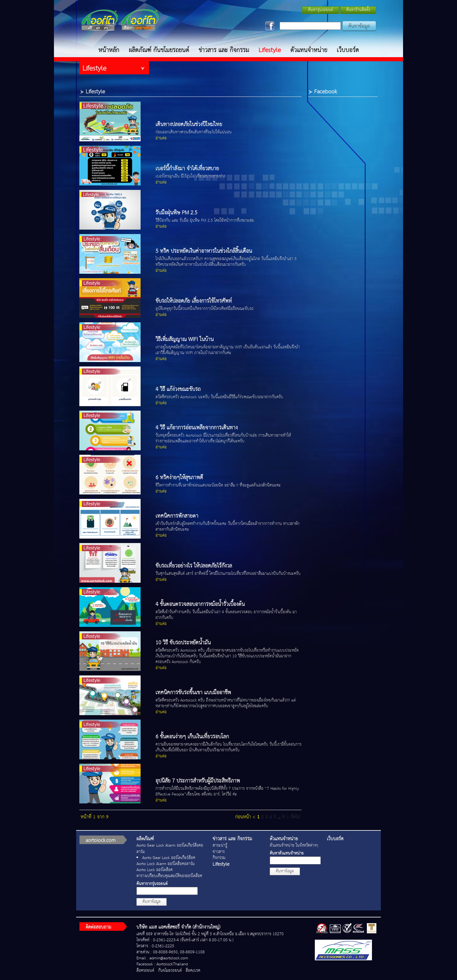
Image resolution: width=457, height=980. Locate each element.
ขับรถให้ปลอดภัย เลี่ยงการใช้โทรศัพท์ (194, 301)
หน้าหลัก (109, 50)
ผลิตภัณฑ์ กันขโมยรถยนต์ (159, 50)
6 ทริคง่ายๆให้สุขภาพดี (179, 478)
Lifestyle (270, 50)
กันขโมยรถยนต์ (170, 971)
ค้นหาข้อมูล (152, 902)
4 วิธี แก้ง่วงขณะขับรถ (178, 389)
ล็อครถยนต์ (145, 971)
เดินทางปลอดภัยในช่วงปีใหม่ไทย (189, 125)
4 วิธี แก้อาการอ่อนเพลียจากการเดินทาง (197, 428)
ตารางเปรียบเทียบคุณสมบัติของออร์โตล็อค (169, 876)
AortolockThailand (172, 964)
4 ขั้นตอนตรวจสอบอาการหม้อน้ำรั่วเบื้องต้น (200, 604)
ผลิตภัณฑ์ (145, 839)
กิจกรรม (219, 858)
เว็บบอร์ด (348, 50)
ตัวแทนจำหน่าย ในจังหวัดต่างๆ (294, 846)
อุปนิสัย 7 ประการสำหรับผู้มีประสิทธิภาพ (198, 781)
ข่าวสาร (219, 852)
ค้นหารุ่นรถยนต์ (321, 10)
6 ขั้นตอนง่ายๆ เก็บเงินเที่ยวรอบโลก (192, 737)
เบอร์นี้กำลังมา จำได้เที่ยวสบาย (187, 169)
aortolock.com (101, 840)
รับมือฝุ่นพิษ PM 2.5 (176, 213)
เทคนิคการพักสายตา (177, 516)
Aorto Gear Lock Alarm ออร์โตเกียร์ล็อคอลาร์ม (170, 849)
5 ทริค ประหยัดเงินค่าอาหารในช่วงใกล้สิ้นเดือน (204, 251)
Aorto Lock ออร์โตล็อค (155, 870)
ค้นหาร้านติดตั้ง (358, 10)
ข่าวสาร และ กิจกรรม (224, 50)
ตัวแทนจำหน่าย (309, 50)
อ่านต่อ (161, 138)
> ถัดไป (293, 817)
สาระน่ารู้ (220, 846)
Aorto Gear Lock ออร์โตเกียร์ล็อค (169, 858)
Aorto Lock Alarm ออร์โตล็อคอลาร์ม (166, 864)
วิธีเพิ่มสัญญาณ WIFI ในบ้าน (185, 340)
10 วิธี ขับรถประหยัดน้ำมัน (183, 643)
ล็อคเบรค (193, 971)
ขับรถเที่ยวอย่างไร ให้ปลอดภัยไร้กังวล (194, 566)
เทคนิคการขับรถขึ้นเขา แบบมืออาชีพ (193, 693)
